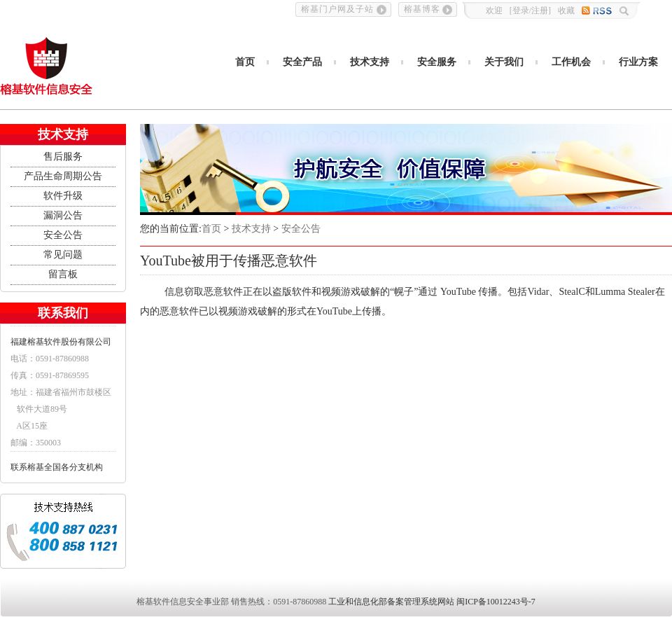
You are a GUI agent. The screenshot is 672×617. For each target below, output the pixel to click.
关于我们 (504, 62)
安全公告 (63, 235)
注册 (540, 11)
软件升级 (63, 196)
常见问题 (63, 255)
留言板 (63, 274)
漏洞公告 (63, 215)
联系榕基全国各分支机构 (57, 467)
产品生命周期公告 (63, 176)
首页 (245, 62)
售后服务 (63, 157)
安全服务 (437, 62)
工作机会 (571, 62)
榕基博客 (422, 9)
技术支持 (370, 62)
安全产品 (302, 62)
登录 (521, 11)
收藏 (566, 11)
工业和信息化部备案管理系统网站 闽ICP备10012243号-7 (432, 602)
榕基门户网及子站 (337, 9)
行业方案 (638, 62)
